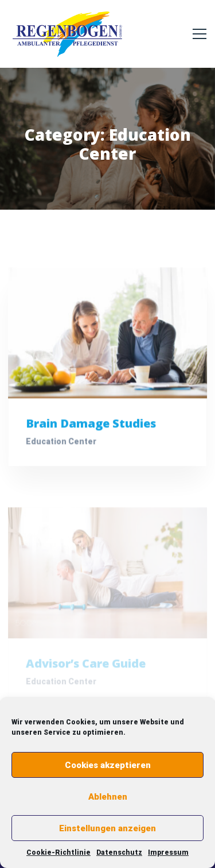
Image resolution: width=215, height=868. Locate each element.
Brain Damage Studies (91, 424)
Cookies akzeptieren (108, 765)
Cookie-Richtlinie (58, 852)
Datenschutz (119, 852)
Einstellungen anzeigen (107, 828)
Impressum (168, 852)
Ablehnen (108, 797)
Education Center (61, 442)
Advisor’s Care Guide (86, 666)
